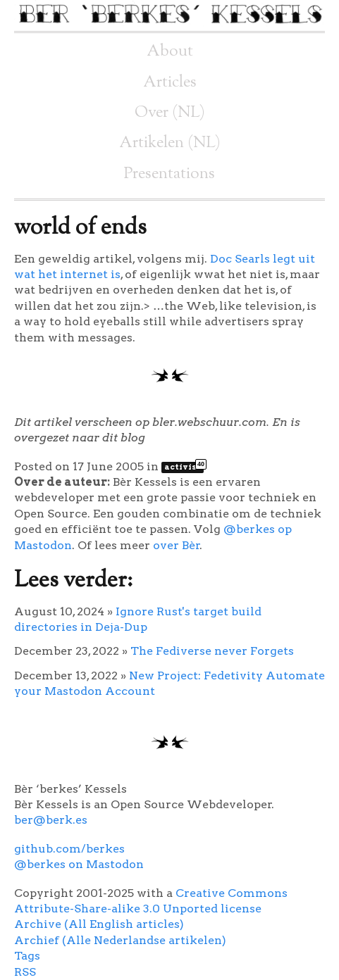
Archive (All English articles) (99, 924)
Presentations (169, 174)
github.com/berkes (69, 849)
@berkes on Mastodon (79, 864)
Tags (27, 956)
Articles (170, 83)
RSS (25, 972)
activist (184, 467)
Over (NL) (170, 113)
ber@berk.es (51, 820)
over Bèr (177, 545)
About (170, 52)
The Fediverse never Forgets (212, 651)
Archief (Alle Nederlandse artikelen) (120, 940)
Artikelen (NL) (170, 143)
